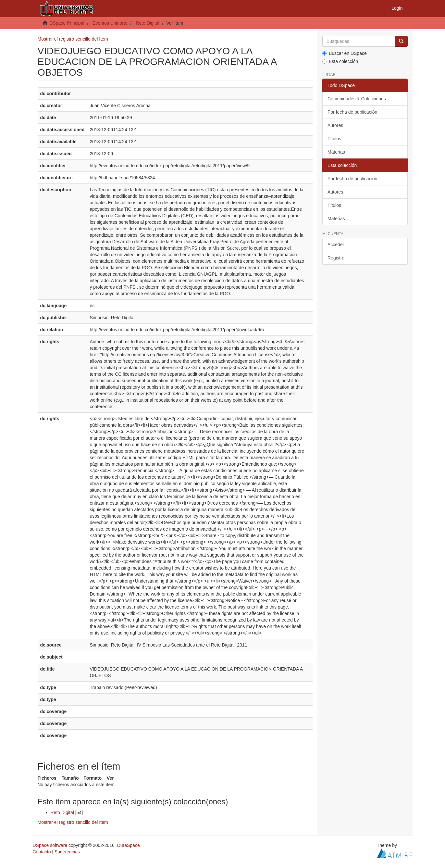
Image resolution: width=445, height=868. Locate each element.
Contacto (42, 852)
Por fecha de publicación (352, 112)
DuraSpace (129, 845)
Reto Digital (147, 23)
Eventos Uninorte (110, 23)
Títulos (334, 139)
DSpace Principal (67, 23)
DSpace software (50, 845)
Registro (336, 258)
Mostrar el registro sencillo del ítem (73, 39)
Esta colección (340, 61)
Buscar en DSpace (345, 53)
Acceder (336, 245)
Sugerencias (67, 852)
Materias (336, 152)
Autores (335, 125)
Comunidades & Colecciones (357, 99)
